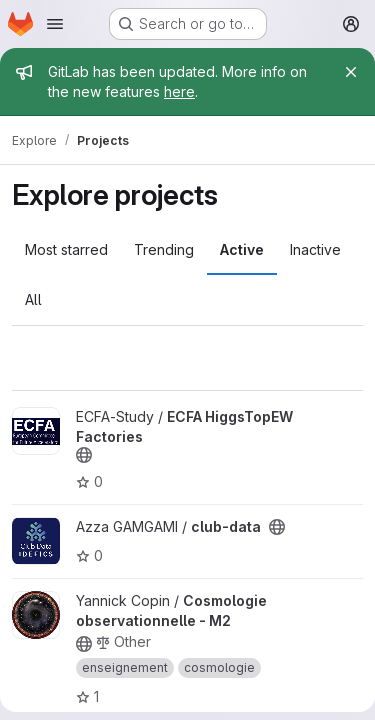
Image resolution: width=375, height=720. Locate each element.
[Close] (351, 72)
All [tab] (33, 299)
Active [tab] (242, 249)
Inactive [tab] (315, 249)
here (179, 91)
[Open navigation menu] (55, 24)
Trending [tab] (164, 249)
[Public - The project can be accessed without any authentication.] (84, 455)
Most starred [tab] (66, 249)
